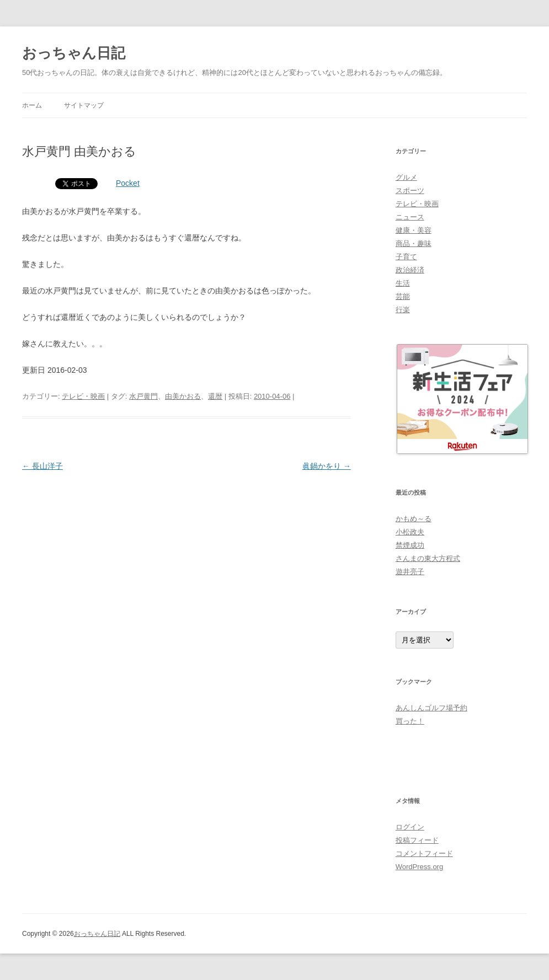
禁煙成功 (410, 545)
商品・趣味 (414, 243)
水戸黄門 (143, 396)
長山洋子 (42, 466)
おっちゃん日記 (74, 53)
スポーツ (410, 191)
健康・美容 (414, 230)
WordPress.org (419, 867)
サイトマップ (84, 105)
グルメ (406, 177)
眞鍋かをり (327, 466)
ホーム (32, 105)
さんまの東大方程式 (428, 558)
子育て (406, 257)
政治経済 (410, 270)
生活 (403, 283)
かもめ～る (414, 519)
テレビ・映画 (83, 396)
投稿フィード (417, 840)
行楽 (403, 310)
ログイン (410, 827)
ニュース (410, 217)
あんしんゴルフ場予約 (431, 708)
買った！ (410, 721)
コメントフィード (424, 853)
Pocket (128, 183)
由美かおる (183, 396)
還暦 (215, 396)
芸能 (403, 296)
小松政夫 (410, 532)
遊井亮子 (410, 572)
